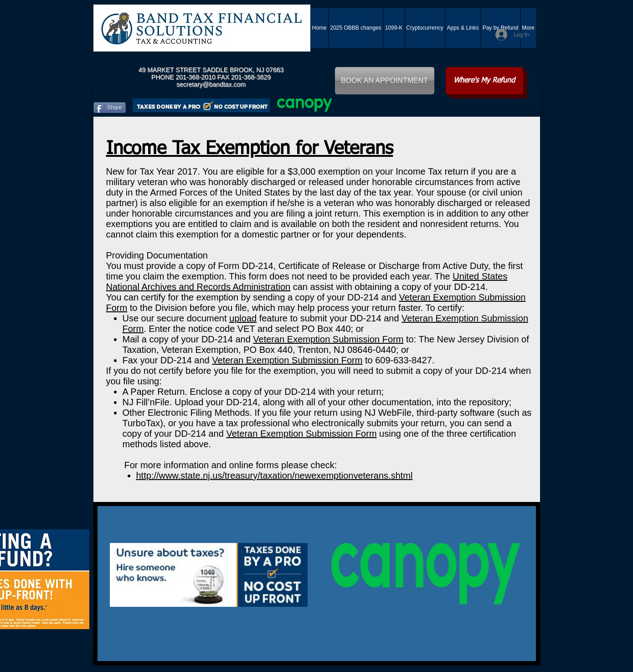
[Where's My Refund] (484, 81)
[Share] (110, 108)
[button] (463, 28)
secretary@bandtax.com (211, 84)
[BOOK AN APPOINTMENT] (385, 81)
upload (243, 318)
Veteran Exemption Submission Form (328, 339)
